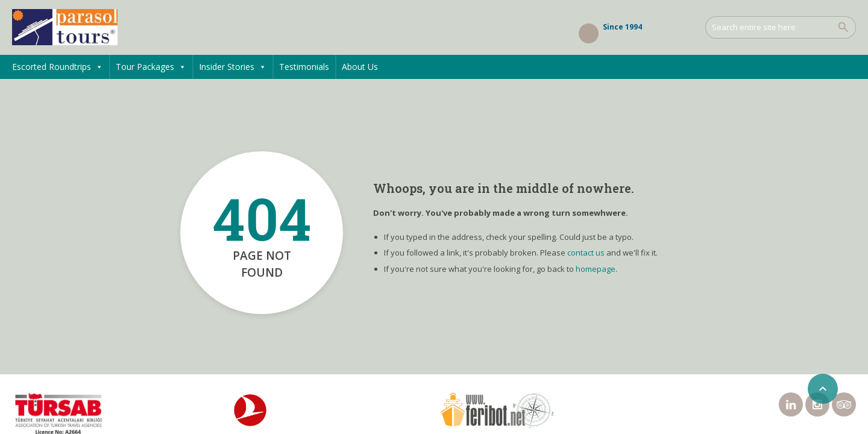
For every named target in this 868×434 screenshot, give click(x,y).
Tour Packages (151, 67)
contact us (586, 253)
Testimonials (304, 67)
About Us (360, 67)
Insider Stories (233, 67)
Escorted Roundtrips (58, 67)
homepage (596, 269)
